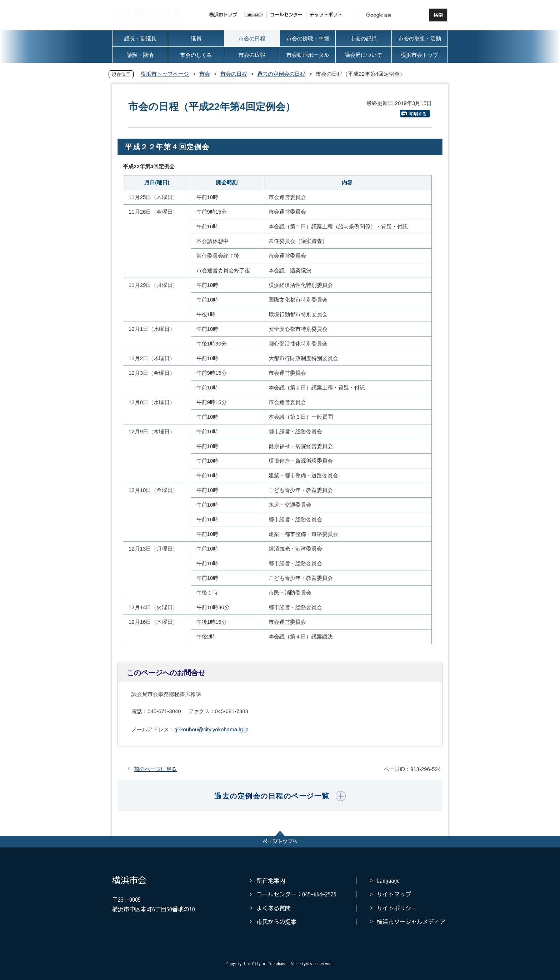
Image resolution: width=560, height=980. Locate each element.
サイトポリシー (397, 908)
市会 (205, 74)
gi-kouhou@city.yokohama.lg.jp (211, 729)
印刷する (414, 114)
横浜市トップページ (165, 74)
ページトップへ (280, 841)
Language (388, 881)
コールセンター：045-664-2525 (296, 894)
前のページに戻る (155, 769)
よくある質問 (274, 908)
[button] (280, 796)
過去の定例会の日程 (281, 74)
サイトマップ (394, 894)
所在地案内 (271, 881)
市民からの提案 (276, 922)
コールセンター (286, 15)
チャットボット (326, 15)
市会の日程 (234, 74)
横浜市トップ (223, 15)
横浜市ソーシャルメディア (411, 922)
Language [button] (254, 15)
